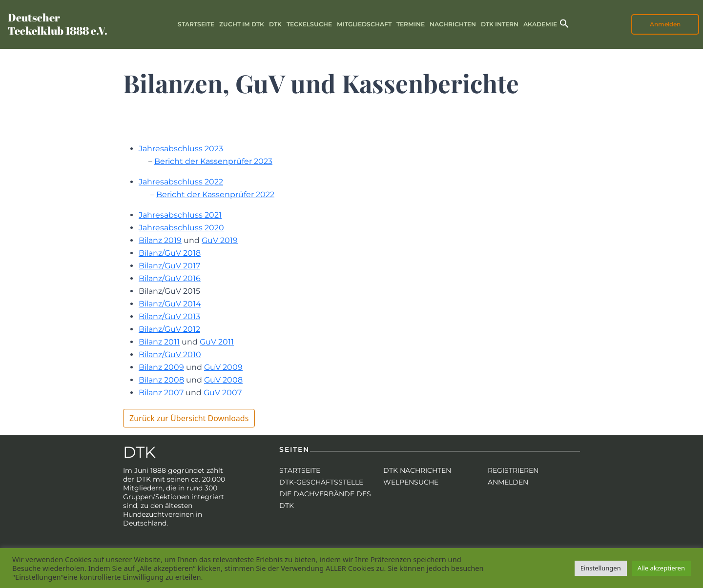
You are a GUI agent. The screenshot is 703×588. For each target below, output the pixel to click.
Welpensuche (411, 482)
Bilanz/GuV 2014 (170, 304)
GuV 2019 (220, 240)
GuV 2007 (223, 393)
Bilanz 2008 (161, 380)
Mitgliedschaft (364, 24)
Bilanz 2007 (161, 393)
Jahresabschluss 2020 (181, 228)
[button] (564, 23)
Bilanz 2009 (161, 367)
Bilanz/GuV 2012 (169, 329)
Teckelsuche (309, 24)
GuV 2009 (223, 367)
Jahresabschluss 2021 (180, 215)
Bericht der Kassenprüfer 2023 (213, 161)
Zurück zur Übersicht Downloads (189, 418)
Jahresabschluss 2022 (181, 182)
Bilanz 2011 (159, 342)
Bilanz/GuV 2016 (170, 278)
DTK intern (500, 24)
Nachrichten (453, 24)
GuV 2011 (217, 342)
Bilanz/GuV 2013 (169, 316)
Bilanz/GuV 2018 (170, 253)
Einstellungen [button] (601, 568)
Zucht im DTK (242, 24)
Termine (411, 24)
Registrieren (513, 470)
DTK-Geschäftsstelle (321, 482)
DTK (275, 24)
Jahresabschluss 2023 (181, 149)
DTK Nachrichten (417, 470)
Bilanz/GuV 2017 (169, 266)
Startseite (196, 24)
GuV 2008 (223, 380)
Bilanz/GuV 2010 (170, 355)
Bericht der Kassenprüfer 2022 (215, 194)
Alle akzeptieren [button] (661, 568)
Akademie (540, 24)
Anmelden (665, 24)
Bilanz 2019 (160, 240)
